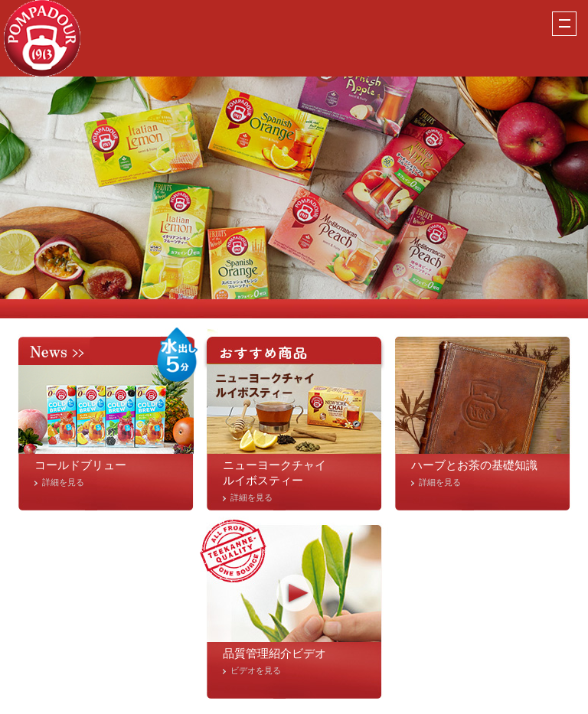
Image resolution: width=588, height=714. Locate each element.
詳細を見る (63, 482)
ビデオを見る (256, 670)
